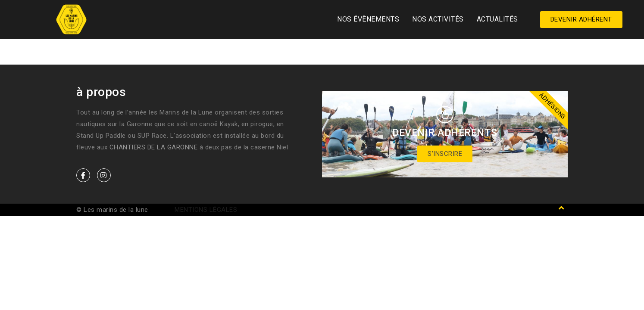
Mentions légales (206, 210)
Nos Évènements (368, 19)
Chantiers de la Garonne (154, 147)
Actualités (497, 19)
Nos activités (438, 19)
